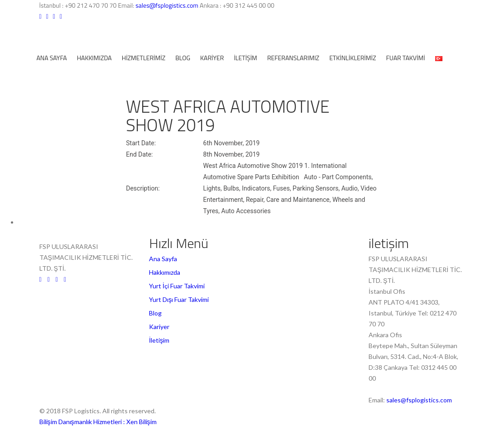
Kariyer (212, 58)
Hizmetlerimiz (144, 58)
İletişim (245, 58)
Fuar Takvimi (405, 58)
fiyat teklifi (81, 81)
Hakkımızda (94, 58)
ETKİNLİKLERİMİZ (353, 58)
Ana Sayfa (52, 58)
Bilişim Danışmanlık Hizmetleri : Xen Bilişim (98, 422)
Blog (183, 58)
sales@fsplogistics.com (168, 5)
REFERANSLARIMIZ (293, 58)
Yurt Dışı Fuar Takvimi (179, 299)
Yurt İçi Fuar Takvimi (177, 286)
